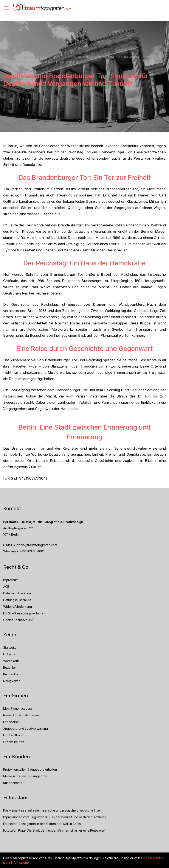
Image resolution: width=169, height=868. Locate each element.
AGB (6, 587)
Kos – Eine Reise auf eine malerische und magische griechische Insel (52, 810)
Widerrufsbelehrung (18, 607)
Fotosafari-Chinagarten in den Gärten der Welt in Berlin (42, 824)
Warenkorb (11, 661)
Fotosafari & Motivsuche (39, 57)
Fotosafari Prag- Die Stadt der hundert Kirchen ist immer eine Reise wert (54, 830)
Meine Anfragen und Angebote (25, 776)
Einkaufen (10, 654)
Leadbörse (11, 722)
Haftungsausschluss (17, 600)
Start (8, 57)
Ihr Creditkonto (14, 735)
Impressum (11, 580)
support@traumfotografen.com (35, 545)
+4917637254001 (32, 551)
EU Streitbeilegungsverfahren (24, 613)
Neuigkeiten (12, 681)
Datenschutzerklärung (19, 593)
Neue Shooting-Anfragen (21, 715)
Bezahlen (10, 668)
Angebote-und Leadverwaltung (26, 729)
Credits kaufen (14, 742)
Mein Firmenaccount (18, 708)
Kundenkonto (13, 674)
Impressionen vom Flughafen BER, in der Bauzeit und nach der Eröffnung (55, 817)
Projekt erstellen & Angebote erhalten (30, 769)
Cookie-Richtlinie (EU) (19, 620)
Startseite (10, 647)
